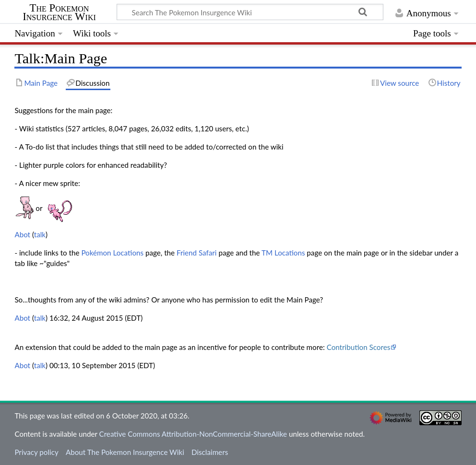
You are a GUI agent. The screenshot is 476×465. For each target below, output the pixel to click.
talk (40, 234)
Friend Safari (197, 253)
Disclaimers (210, 452)
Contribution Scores (359, 347)
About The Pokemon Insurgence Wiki (125, 452)
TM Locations (283, 253)
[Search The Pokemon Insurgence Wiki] (250, 12)
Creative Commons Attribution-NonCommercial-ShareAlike (193, 434)
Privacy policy (36, 452)
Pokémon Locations (112, 253)
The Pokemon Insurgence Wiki (59, 12)
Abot (22, 234)
